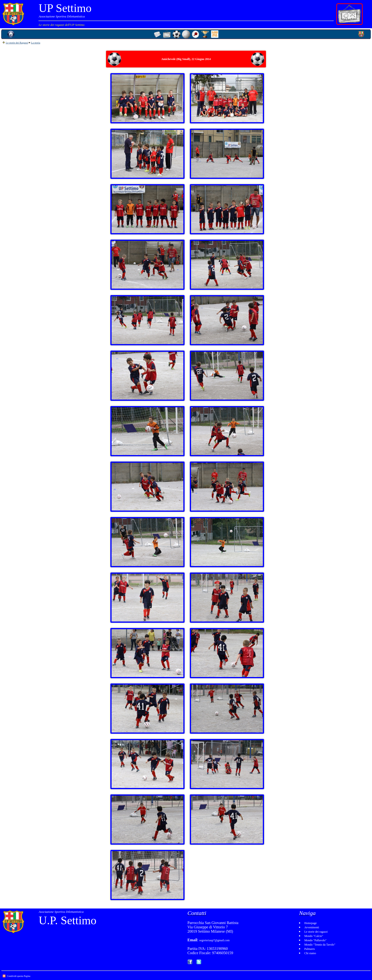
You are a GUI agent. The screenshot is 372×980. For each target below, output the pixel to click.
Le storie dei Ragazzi (17, 43)
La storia (36, 43)
